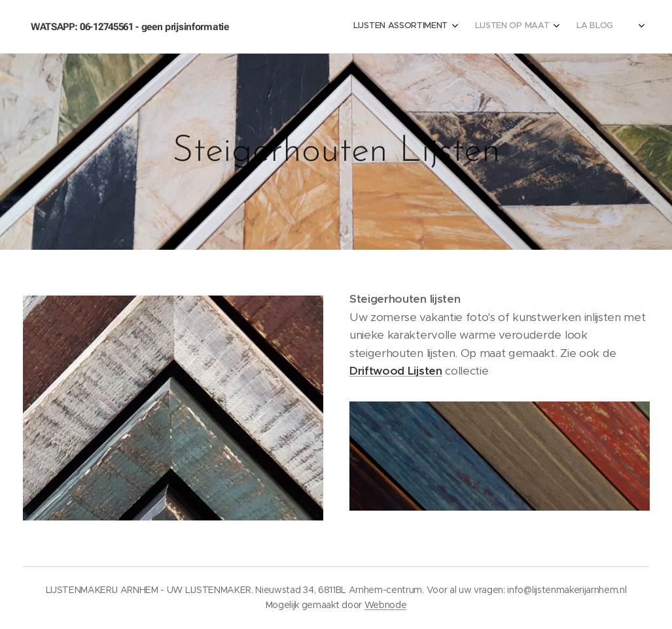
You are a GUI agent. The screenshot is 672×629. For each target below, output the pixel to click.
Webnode (386, 605)
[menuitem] (364, 27)
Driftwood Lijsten (396, 371)
